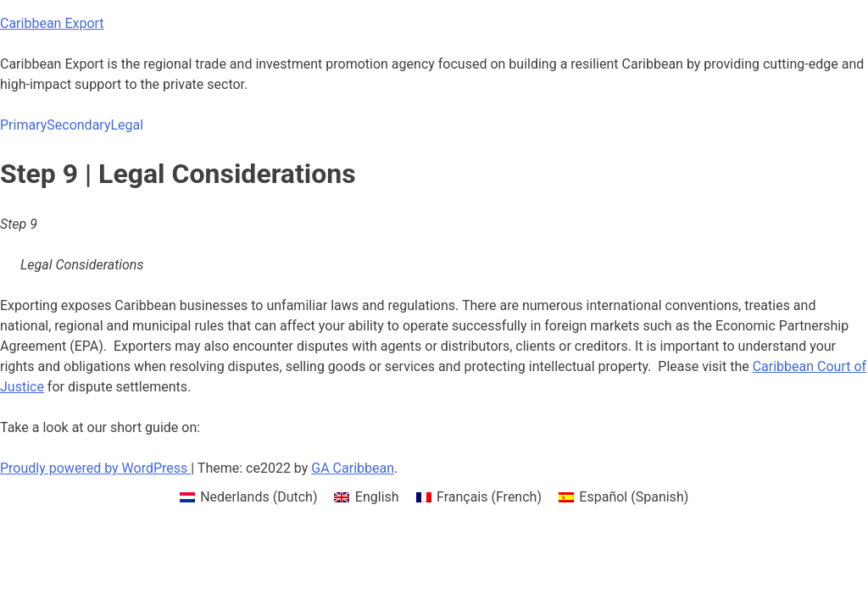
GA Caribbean (353, 468)
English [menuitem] (377, 497)
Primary (23, 125)
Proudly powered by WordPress (95, 468)
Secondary (78, 125)
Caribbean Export (52, 23)
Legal (127, 125)
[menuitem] (249, 497)
